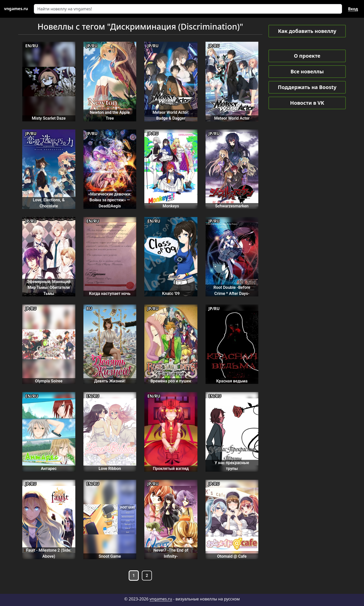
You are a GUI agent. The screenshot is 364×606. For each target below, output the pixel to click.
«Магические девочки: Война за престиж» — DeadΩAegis (110, 200)
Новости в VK (307, 103)
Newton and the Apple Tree (110, 115)
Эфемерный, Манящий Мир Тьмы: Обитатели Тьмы (49, 288)
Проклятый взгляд (171, 469)
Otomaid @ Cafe (232, 556)
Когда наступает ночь (110, 294)
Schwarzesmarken (232, 206)
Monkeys (171, 206)
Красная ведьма (232, 381)
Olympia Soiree (49, 381)
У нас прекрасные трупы (232, 466)
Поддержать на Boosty (307, 87)
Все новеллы (307, 71)
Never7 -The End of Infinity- (171, 553)
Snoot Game (110, 556)
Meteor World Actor (232, 118)
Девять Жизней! (110, 381)
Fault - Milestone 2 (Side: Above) (49, 553)
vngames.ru (161, 599)
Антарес (49, 469)
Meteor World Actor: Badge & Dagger (171, 115)
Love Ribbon (110, 469)
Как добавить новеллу (307, 31)
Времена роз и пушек (171, 381)
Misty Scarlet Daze (49, 118)
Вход (353, 9)
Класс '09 (171, 294)
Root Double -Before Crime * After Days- (232, 290)
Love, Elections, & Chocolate (49, 203)
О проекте (307, 56)
